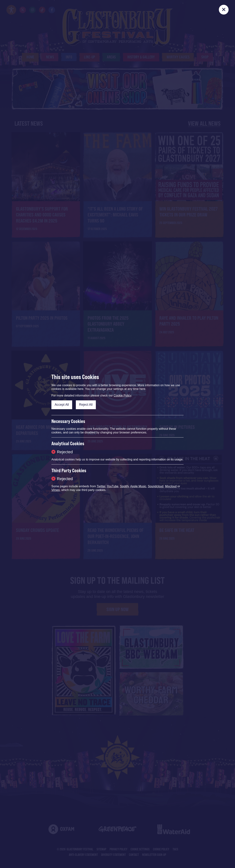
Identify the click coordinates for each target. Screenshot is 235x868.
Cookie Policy (122, 396)
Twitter (101, 486)
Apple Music (138, 486)
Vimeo (56, 490)
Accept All (62, 405)
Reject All (86, 405)
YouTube (113, 486)
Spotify (124, 486)
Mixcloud (171, 486)
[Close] (224, 10)
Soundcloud (156, 486)
